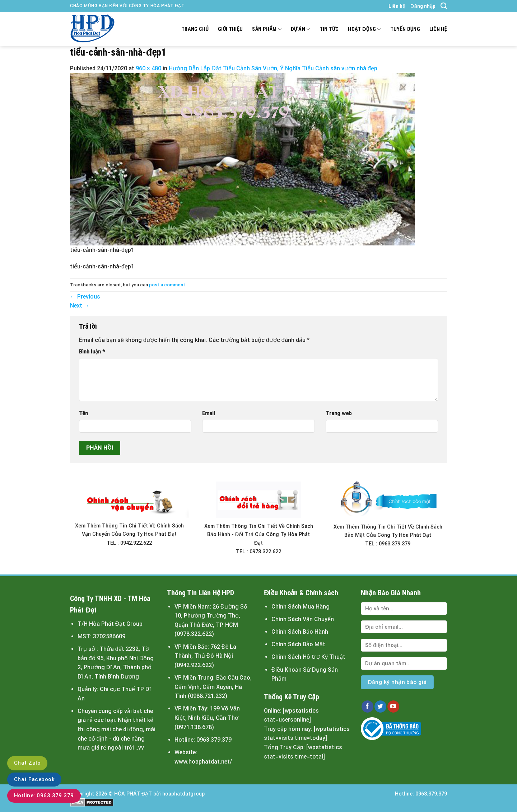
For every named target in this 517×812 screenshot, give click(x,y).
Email (209, 414)
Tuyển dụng (405, 29)
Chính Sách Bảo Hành (300, 632)
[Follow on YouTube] (393, 707)
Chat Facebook (34, 779)
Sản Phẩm (267, 29)
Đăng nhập (423, 6)
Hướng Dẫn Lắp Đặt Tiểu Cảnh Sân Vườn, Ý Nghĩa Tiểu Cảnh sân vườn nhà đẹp (273, 68)
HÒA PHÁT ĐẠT (133, 794)
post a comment (167, 285)
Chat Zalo (27, 763)
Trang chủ (195, 29)
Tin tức (329, 29)
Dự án (301, 29)
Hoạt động (364, 29)
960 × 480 (148, 68)
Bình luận (92, 352)
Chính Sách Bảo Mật (298, 644)
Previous (85, 297)
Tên (83, 414)
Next (80, 306)
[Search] (444, 6)
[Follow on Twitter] (380, 707)
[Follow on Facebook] (367, 707)
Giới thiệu (230, 29)
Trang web (339, 414)
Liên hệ (397, 6)
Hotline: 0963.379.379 (44, 795)
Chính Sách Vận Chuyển (303, 619)
